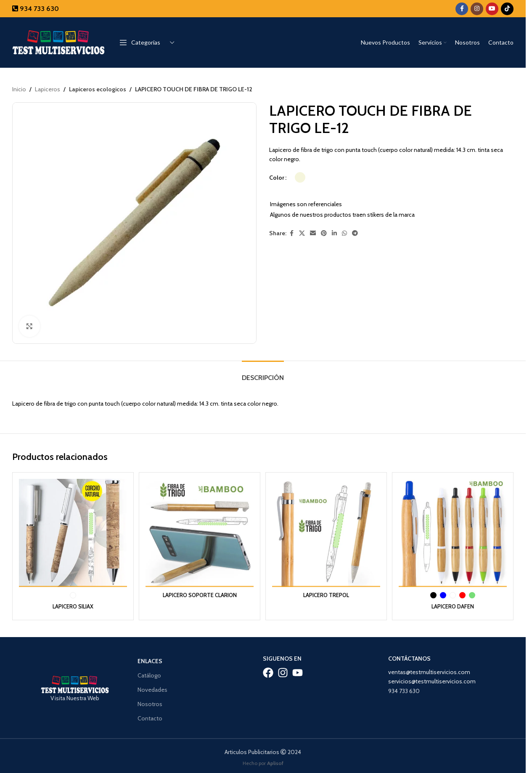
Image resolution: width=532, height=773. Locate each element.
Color (277, 178)
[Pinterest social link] (324, 234)
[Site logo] (58, 42)
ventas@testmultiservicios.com (429, 669)
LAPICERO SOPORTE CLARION (199, 592)
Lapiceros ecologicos (97, 89)
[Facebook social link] (462, 9)
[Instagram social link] (477, 9)
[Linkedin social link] (334, 234)
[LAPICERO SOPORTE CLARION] (199, 532)
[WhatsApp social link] (344, 234)
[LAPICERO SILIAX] (72, 532)
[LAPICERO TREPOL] (327, 532)
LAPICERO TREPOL (327, 592)
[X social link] (302, 234)
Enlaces (150, 658)
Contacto (150, 716)
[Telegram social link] (355, 234)
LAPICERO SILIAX (72, 603)
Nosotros (150, 701)
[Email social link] (313, 234)
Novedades (152, 687)
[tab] (263, 373)
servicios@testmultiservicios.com (432, 679)
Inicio (19, 89)
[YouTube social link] (492, 9)
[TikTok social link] (507, 9)
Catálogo (149, 672)
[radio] (300, 178)
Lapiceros (48, 89)
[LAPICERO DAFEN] (454, 532)
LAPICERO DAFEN (454, 603)
